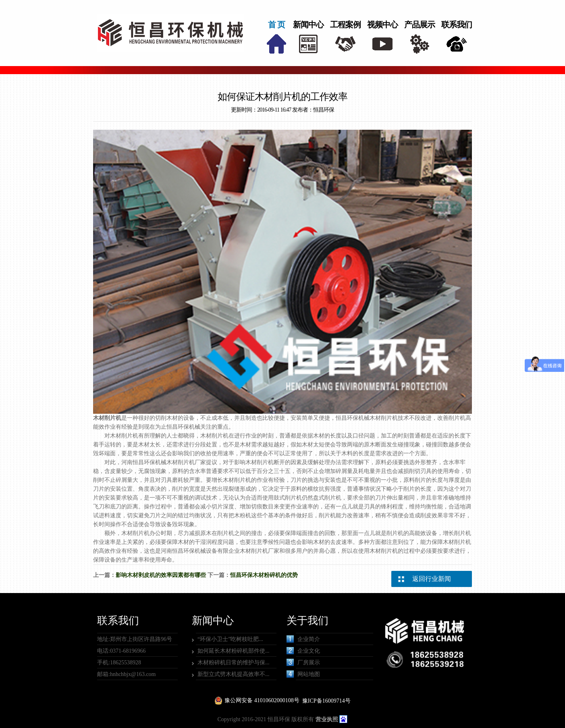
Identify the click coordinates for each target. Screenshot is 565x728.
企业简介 (303, 639)
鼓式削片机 (288, 498)
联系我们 (457, 25)
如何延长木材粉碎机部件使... (234, 651)
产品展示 (420, 25)
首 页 (276, 25)
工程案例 (345, 25)
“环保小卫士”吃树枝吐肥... (230, 639)
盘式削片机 (327, 498)
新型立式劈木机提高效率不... (234, 674)
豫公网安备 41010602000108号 (262, 700)
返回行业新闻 (432, 579)
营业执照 (327, 719)
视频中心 (382, 25)
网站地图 (303, 674)
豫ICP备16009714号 (326, 701)
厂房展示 (303, 662)
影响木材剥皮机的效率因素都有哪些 (161, 575)
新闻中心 (308, 25)
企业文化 (303, 651)
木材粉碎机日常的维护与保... (234, 663)
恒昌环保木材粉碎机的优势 (264, 575)
